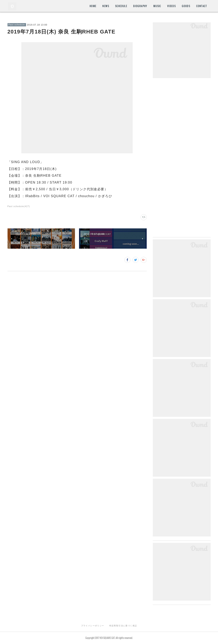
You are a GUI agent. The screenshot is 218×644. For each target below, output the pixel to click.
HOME (93, 6)
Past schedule (17, 25)
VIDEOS (171, 6)
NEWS (106, 6)
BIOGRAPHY (140, 6)
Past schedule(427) (19, 206)
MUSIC (157, 6)
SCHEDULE (121, 6)
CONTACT (202, 6)
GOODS (186, 6)
